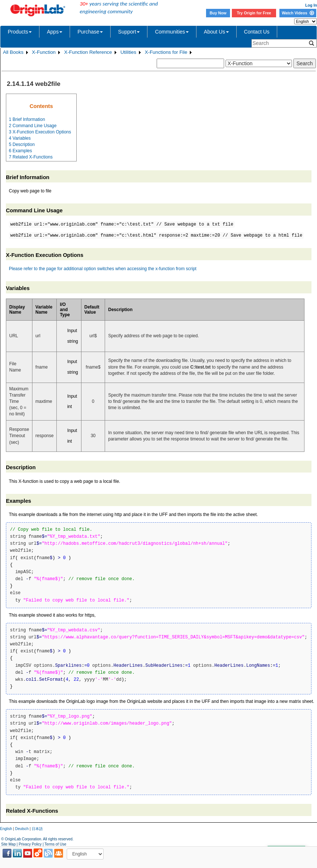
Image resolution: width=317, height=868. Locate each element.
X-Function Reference (88, 52)
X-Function (44, 52)
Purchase (90, 32)
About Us (216, 32)
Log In (311, 5)
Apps (55, 32)
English (6, 829)
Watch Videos (298, 13)
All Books (13, 52)
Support (129, 32)
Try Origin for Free (254, 13)
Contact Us (257, 32)
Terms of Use (55, 844)
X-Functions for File (166, 52)
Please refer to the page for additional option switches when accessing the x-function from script (103, 269)
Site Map (8, 844)
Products (20, 32)
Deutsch (22, 829)
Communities (172, 32)
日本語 (37, 829)
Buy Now (218, 13)
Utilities (128, 52)
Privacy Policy (30, 844)
